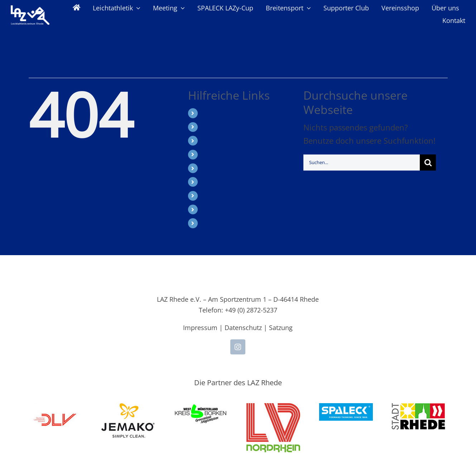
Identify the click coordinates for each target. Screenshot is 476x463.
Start (208, 113)
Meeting (213, 140)
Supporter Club (222, 182)
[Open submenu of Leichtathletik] (137, 8)
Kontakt (212, 223)
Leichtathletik (220, 127)
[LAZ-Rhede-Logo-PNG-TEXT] (30, 9)
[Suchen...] (362, 163)
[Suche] (428, 163)
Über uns (214, 209)
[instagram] (238, 347)
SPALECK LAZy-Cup (227, 154)
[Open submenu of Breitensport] (307, 8)
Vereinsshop (219, 196)
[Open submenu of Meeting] (181, 8)
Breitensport (219, 168)
